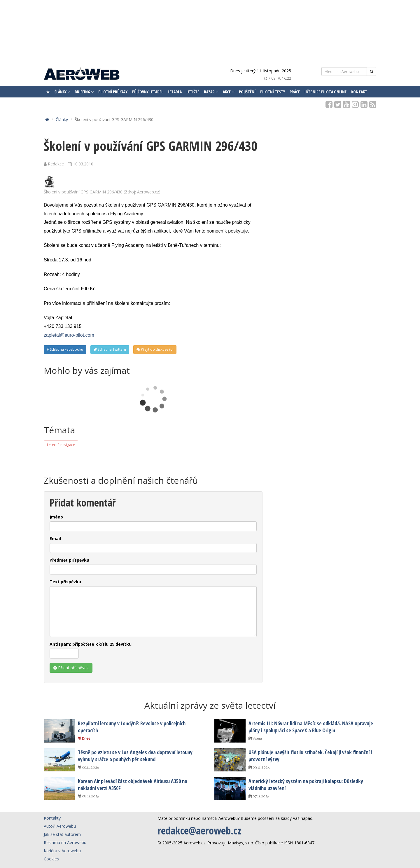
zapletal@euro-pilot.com (69, 335)
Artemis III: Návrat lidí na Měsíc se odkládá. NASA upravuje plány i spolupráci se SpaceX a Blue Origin (311, 727)
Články (62, 119)
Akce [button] (229, 92)
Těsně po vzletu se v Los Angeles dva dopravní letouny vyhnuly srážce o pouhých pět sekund (135, 756)
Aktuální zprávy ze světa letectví (210, 705)
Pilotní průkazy (113, 92)
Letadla (175, 92)
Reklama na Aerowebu (65, 842)
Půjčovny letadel (148, 92)
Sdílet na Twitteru (110, 349)
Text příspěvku (65, 582)
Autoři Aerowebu (60, 826)
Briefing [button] (84, 92)
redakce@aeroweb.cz (199, 831)
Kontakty (52, 818)
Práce (295, 92)
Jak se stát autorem (62, 834)
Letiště (193, 92)
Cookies (51, 859)
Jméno (56, 517)
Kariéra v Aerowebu (62, 851)
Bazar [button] (211, 92)
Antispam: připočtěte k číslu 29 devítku (91, 644)
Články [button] (62, 92)
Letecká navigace (61, 445)
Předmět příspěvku (69, 560)
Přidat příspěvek (71, 668)
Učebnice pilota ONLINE (325, 92)
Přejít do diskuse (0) (155, 349)
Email (55, 538)
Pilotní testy (273, 92)
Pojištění (247, 92)
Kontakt (359, 92)
